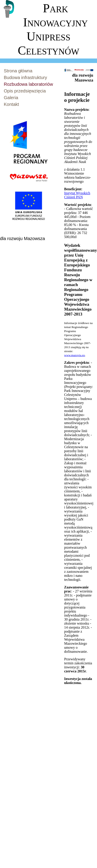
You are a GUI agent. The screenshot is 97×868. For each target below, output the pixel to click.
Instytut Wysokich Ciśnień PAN (77, 195)
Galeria (11, 98)
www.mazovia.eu (74, 355)
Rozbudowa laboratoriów (28, 84)
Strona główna (18, 71)
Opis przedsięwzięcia (25, 91)
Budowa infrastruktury (25, 77)
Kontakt (11, 104)
